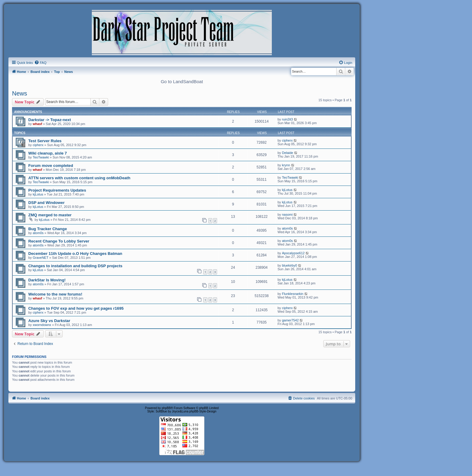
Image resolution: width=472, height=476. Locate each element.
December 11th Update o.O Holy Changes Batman (75, 254)
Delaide (288, 153)
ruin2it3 (287, 119)
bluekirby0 (290, 265)
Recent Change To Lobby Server (59, 241)
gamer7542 (290, 320)
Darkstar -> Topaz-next (50, 120)
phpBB (166, 408)
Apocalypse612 (293, 253)
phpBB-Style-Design (203, 411)
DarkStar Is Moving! (47, 280)
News (20, 93)
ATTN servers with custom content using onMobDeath (79, 178)
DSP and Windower (47, 203)
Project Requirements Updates (57, 190)
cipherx (38, 145)
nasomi (287, 215)
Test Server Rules (45, 141)
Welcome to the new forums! (55, 294)
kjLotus (38, 194)
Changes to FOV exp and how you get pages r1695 (76, 308)
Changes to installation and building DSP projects (75, 266)
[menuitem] (40, 63)
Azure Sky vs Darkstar (49, 321)
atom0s (38, 233)
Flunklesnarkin (293, 294)
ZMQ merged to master (50, 215)
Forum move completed (51, 166)
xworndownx (42, 325)
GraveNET (41, 258)
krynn (286, 165)
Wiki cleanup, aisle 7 (48, 153)
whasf (37, 124)
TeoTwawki (41, 157)
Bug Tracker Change (48, 229)
